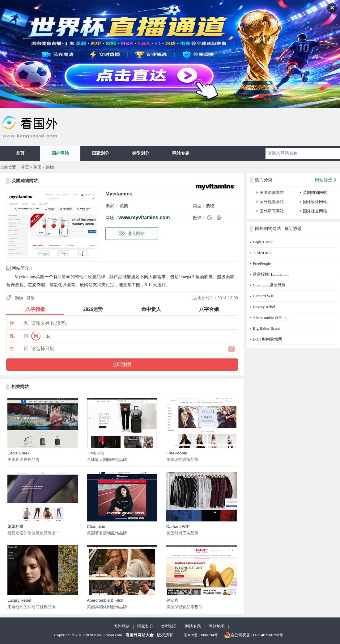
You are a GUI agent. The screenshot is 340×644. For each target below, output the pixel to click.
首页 (20, 153)
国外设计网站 (315, 202)
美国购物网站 (272, 192)
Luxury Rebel (19, 600)
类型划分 (141, 153)
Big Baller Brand (267, 328)
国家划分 (100, 153)
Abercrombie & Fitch (105, 600)
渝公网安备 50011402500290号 (254, 635)
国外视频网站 (272, 202)
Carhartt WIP (178, 527)
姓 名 (19, 323)
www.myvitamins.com (144, 217)
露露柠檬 (15, 527)
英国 (37, 167)
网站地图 (217, 626)
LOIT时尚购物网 (268, 339)
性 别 (19, 336)
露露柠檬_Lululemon (271, 274)
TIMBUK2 (96, 453)
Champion (96, 527)
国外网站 (60, 153)
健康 (31, 298)
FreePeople (177, 453)
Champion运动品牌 (269, 285)
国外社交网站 (315, 211)
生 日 (19, 349)
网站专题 (181, 153)
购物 (50, 167)
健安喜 (172, 600)
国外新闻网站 (272, 211)
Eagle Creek (19, 453)
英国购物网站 (25, 181)
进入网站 (136, 234)
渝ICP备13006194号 (201, 635)
